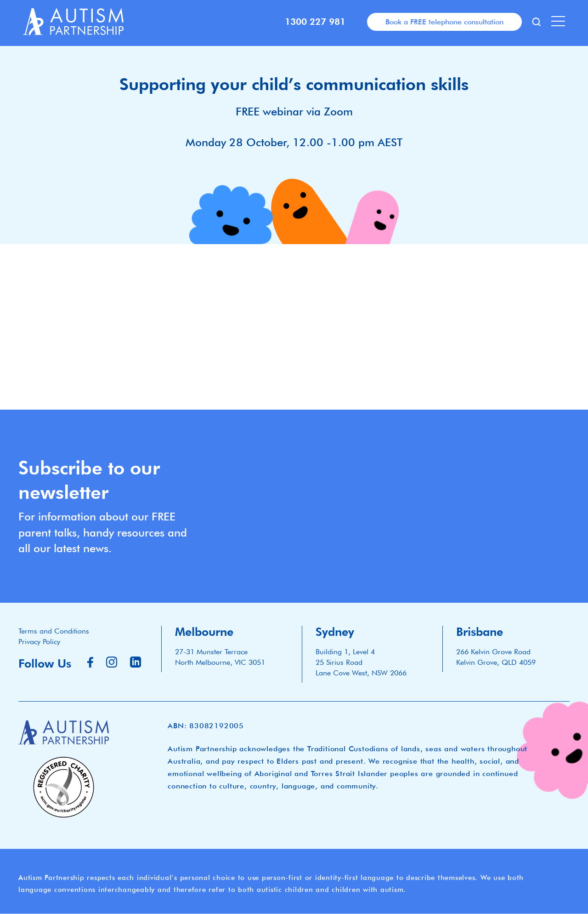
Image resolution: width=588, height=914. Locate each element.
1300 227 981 (315, 22)
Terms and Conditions (54, 631)
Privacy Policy (39, 642)
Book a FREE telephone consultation (444, 22)
